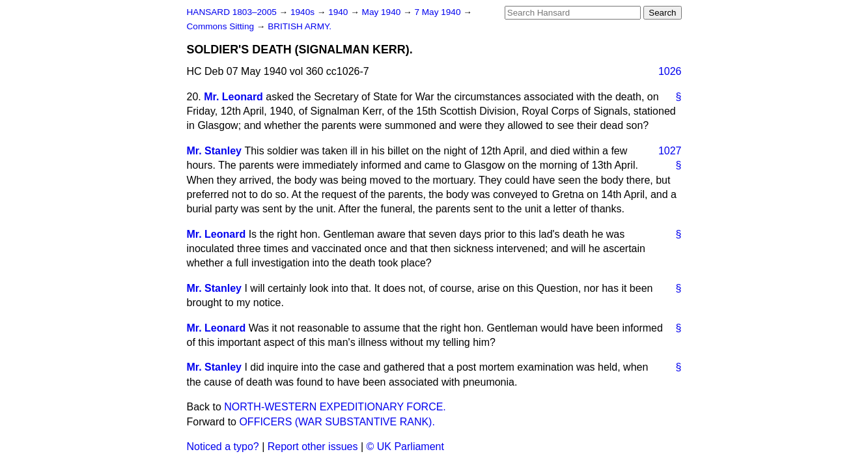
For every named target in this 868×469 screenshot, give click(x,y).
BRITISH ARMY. (300, 26)
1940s (304, 12)
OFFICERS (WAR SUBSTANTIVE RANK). (337, 422)
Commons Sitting (222, 26)
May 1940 (383, 12)
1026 (670, 71)
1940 (339, 12)
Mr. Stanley (214, 151)
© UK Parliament (405, 447)
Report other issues (313, 447)
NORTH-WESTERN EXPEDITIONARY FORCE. (335, 407)
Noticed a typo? (223, 447)
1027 (670, 151)
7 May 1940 (439, 12)
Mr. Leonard (233, 97)
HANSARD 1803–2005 (232, 12)
